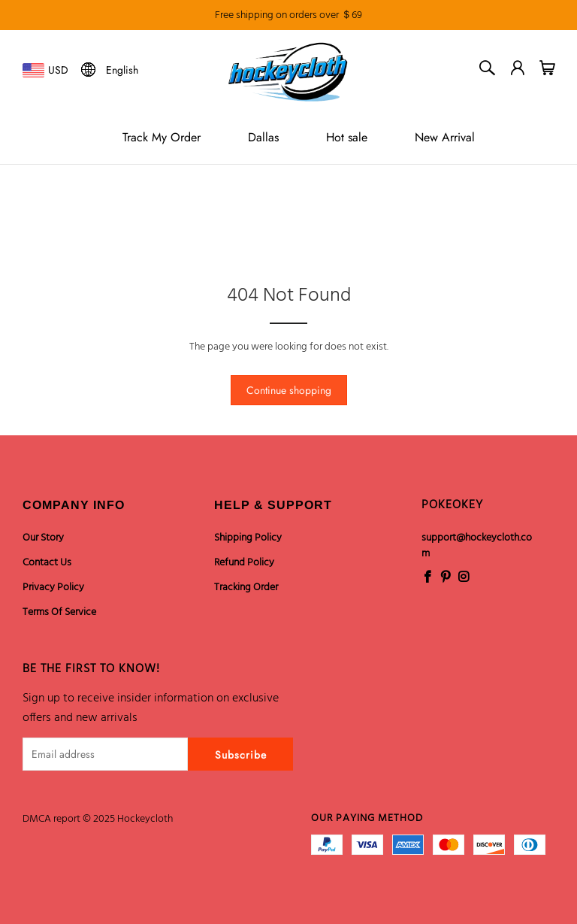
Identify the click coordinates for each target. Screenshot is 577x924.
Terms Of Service (59, 612)
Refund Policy (244, 563)
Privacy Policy (53, 588)
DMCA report (51, 819)
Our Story (43, 538)
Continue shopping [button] (289, 390)
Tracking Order (246, 588)
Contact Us (47, 563)
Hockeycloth (145, 819)
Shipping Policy (248, 538)
